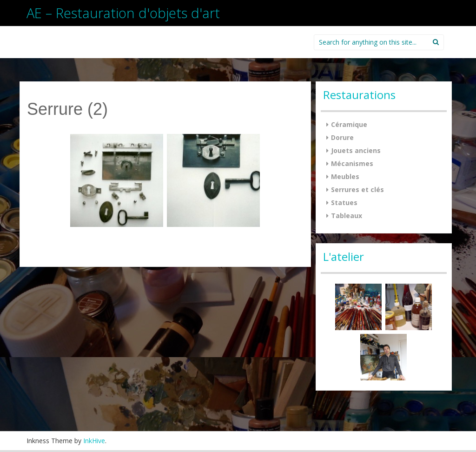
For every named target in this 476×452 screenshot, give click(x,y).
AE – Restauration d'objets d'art (123, 13)
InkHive (94, 441)
